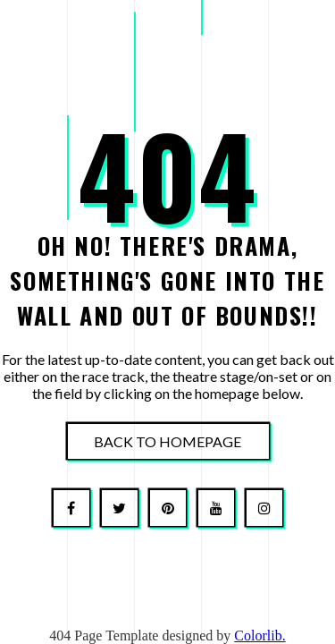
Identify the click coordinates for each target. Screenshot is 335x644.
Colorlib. (260, 636)
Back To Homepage (167, 441)
